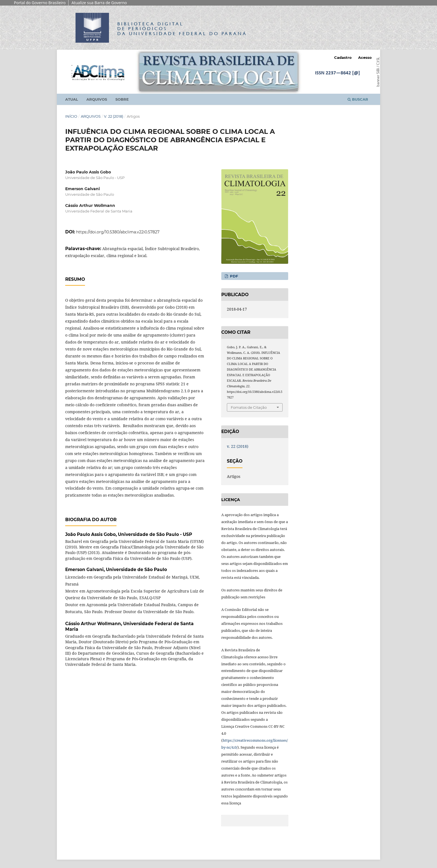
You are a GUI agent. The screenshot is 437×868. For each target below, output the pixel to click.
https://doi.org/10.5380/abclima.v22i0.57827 (118, 232)
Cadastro (343, 57)
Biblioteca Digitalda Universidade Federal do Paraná (182, 29)
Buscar (358, 99)
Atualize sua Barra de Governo (99, 3)
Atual (72, 99)
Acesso (365, 57)
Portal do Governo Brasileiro (40, 3)
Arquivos (97, 99)
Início (71, 116)
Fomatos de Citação (249, 407)
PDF (233, 276)
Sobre (122, 99)
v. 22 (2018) (114, 116)
